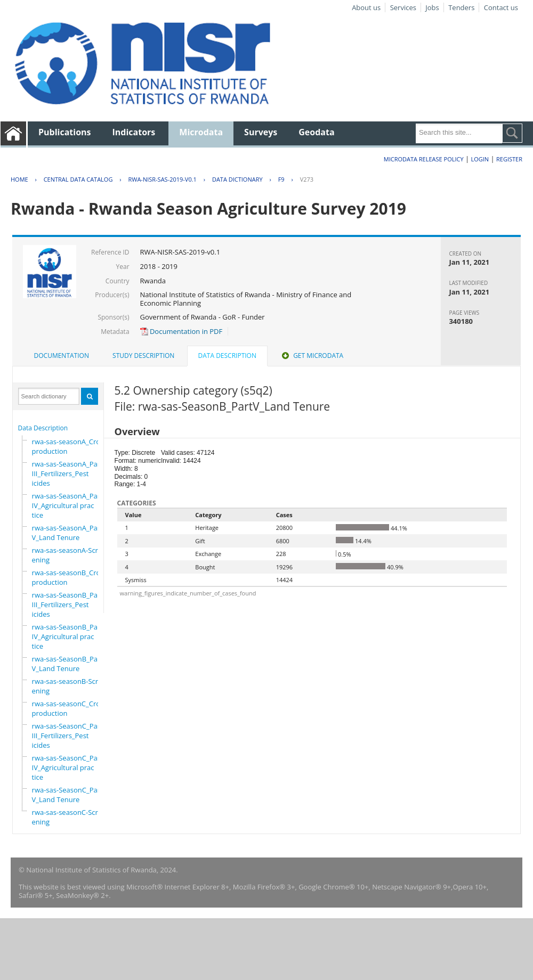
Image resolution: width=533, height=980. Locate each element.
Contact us (501, 7)
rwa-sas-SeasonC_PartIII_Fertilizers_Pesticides (67, 736)
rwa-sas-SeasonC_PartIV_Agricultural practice (67, 767)
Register (509, 159)
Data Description (43, 428)
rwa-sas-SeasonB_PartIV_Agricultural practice (67, 636)
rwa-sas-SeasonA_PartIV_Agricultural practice (67, 505)
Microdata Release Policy (424, 159)
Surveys (261, 132)
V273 (307, 179)
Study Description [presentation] (143, 356)
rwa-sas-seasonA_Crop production (68, 446)
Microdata (201, 132)
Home (19, 179)
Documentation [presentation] (62, 356)
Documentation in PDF (181, 331)
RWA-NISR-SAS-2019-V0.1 (162, 179)
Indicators (134, 132)
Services (403, 7)
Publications (65, 132)
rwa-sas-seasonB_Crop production (68, 577)
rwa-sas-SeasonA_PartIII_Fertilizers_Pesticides (67, 473)
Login (480, 159)
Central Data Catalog (78, 179)
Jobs (432, 7)
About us (366, 7)
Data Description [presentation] (227, 356)
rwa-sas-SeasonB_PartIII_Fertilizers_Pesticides (67, 605)
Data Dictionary (237, 179)
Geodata (316, 132)
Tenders (461, 7)
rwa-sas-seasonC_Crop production (68, 708)
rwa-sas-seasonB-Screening (67, 686)
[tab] (62, 356)
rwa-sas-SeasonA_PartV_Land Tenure (67, 533)
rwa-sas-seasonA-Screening (67, 555)
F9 (281, 179)
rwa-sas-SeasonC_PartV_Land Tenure (67, 795)
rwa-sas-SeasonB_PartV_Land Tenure (67, 664)
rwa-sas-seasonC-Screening (67, 817)
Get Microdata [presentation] (312, 356)
